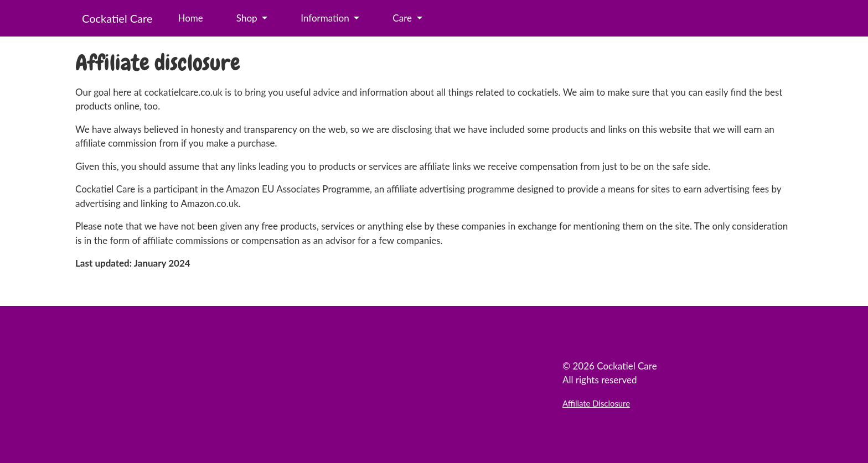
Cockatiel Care (117, 18)
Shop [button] (248, 18)
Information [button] (326, 18)
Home (190, 18)
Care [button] (403, 18)
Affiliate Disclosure (596, 403)
